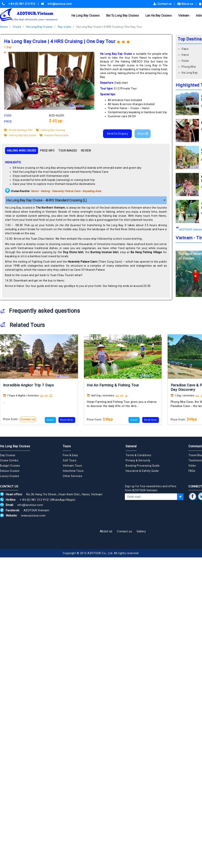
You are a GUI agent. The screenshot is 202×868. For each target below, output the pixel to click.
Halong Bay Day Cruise (20, 135)
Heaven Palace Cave (54, 135)
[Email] (151, 497)
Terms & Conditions (138, 455)
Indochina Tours (73, 471)
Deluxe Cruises (10, 471)
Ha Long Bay (190, 73)
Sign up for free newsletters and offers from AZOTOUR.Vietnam (151, 488)
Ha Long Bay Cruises (85, 16)
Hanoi (185, 55)
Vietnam (184, 16)
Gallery (141, 531)
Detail (50, 420)
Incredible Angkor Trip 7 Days (29, 385)
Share (143, 134)
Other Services (72, 476)
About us (186, 4)
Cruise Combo (9, 460)
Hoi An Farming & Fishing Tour (113, 385)
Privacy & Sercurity (138, 460)
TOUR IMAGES (68, 151)
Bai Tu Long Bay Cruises (122, 16)
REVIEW (86, 151)
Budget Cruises (10, 466)
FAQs (192, 471)
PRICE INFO (47, 151)
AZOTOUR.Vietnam (36, 510)
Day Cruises (8, 455)
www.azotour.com (33, 516)
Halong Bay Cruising (51, 130)
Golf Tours (70, 460)
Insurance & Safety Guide (142, 471)
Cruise (17, 27)
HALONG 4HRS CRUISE (22, 151)
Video (192, 466)
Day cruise (65, 27)
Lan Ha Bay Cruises (159, 16)
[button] (89, 80)
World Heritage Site (18, 130)
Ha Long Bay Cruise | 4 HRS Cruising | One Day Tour (109, 27)
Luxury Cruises (10, 476)
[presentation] (154, 510)
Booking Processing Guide (143, 466)
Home (4, 27)
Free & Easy (70, 455)
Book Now (67, 420)
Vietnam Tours (72, 466)
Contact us (163, 4)
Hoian (185, 61)
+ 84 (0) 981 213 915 (34, 500)
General (131, 446)
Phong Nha (189, 67)
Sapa (185, 49)
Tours (67, 446)
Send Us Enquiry (118, 134)
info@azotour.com (30, 505)
